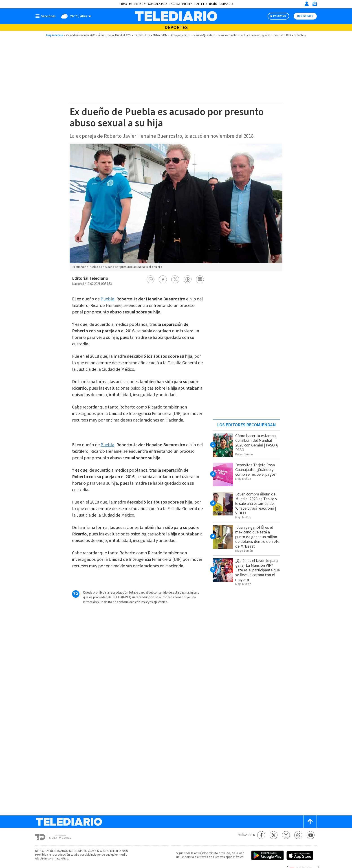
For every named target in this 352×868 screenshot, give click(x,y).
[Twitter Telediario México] (274, 835)
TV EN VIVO (279, 16)
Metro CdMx (160, 35)
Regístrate (305, 16)
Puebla (187, 4)
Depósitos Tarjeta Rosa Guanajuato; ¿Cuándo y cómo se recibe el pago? (255, 470)
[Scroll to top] (310, 822)
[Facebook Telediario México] (261, 835)
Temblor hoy (142, 35)
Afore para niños (180, 35)
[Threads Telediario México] (298, 835)
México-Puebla (227, 35)
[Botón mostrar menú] (46, 16)
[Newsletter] (315, 5)
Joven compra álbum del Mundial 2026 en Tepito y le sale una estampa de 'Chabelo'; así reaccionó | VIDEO (256, 504)
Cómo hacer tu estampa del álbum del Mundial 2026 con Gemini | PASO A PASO (256, 443)
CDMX (123, 4)
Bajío (213, 4)
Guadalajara (158, 4)
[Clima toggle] (75, 16)
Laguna (175, 4)
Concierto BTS (282, 35)
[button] (151, 279)
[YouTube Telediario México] (311, 835)
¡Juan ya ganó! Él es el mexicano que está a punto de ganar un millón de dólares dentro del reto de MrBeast (257, 537)
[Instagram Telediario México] (286, 835)
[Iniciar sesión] (307, 4)
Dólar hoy (300, 35)
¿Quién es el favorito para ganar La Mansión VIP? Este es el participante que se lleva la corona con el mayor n (257, 570)
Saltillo (201, 4)
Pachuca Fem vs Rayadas (255, 35)
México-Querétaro (204, 35)
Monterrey (137, 4)
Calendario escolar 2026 (81, 35)
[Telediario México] (176, 16)
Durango (226, 4)
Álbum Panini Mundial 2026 (115, 35)
